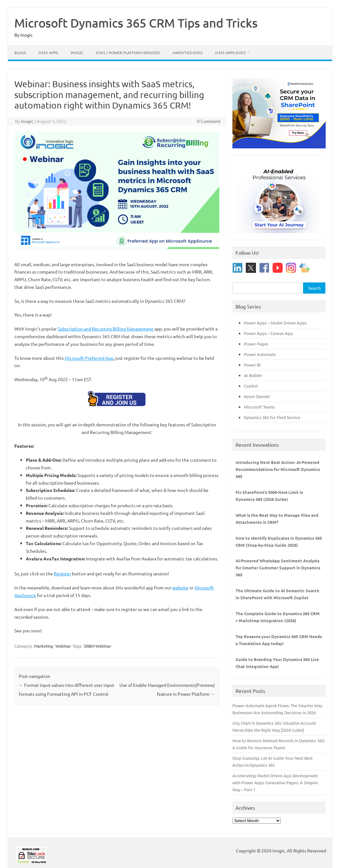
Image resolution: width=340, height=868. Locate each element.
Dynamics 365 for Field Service (272, 417)
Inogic (77, 53)
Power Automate (260, 354)
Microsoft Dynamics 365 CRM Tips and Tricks (136, 23)
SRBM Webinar (97, 646)
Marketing (44, 646)
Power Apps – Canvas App (268, 333)
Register (62, 573)
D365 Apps (48, 53)
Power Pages (256, 344)
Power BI (252, 365)
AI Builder (253, 375)
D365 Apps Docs (230, 53)
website (180, 587)
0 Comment (209, 121)
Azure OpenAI (257, 396)
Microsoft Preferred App (89, 358)
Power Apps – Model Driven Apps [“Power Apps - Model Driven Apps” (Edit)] (275, 323)
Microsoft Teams (259, 407)
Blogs (20, 53)
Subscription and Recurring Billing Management (106, 329)
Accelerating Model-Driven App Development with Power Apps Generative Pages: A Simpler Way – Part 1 (275, 783)
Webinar (63, 646)
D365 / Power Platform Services (128, 53)
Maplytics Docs (188, 53)
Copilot (251, 386)
